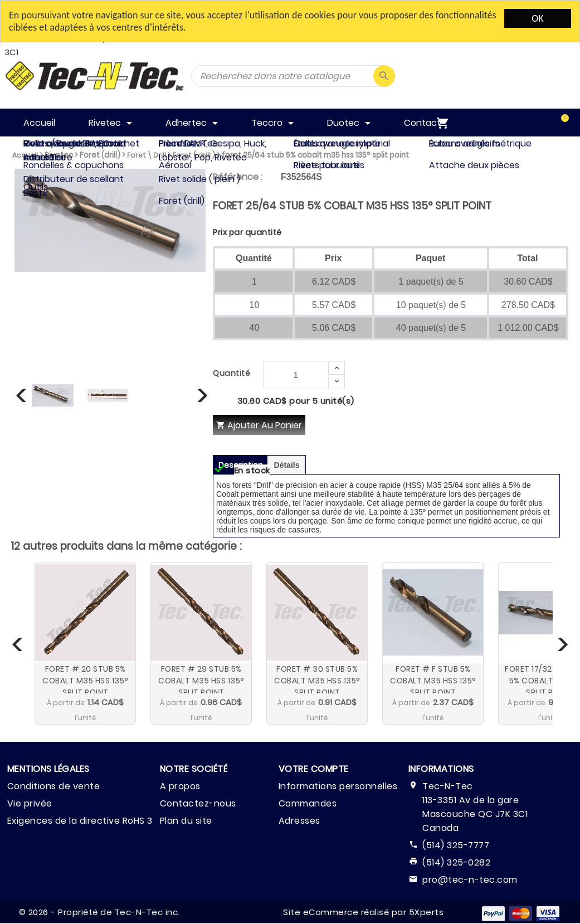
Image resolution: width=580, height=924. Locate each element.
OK (537, 18)
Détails (287, 465)
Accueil (25, 155)
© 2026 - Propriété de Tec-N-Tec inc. (99, 912)
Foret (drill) (100, 155)
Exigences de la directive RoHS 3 (80, 821)
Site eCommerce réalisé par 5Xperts (363, 912)
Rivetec (59, 155)
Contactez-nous (198, 803)
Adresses (299, 821)
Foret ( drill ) (194, 155)
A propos (180, 786)
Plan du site (186, 821)
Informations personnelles (338, 786)
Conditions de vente (54, 786)
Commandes (308, 803)
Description (241, 465)
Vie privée (30, 803)
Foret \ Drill (147, 155)
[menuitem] (553, 123)
